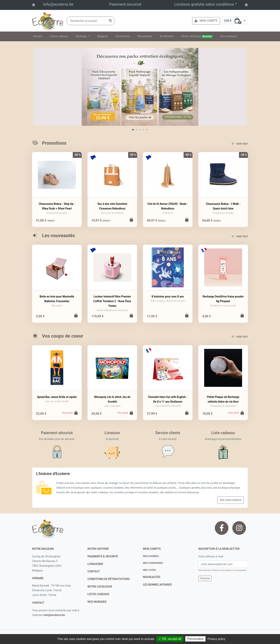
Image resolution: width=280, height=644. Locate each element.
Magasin (103, 36)
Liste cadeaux (223, 433)
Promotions (123, 36)
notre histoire (98, 549)
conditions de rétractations (109, 579)
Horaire (38, 578)
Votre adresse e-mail (211, 556)
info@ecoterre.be (54, 615)
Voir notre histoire (231, 500)
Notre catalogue (197, 36)
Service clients (168, 433)
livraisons (95, 564)
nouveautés (152, 577)
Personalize (195, 639)
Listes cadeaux (59, 36)
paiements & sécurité (103, 556)
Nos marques (229, 36)
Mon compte (152, 549)
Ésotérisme (167, 36)
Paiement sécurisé (57, 433)
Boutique (82, 36)
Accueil (38, 36)
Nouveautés (145, 36)
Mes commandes (153, 563)
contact (38, 603)
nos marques (97, 602)
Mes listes (149, 570)
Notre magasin (43, 549)
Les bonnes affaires (157, 585)
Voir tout (240, 144)
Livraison (112, 433)
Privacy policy (216, 639)
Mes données (151, 556)
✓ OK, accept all (170, 639)
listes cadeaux (98, 594)
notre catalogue (100, 587)
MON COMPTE (206, 21)
